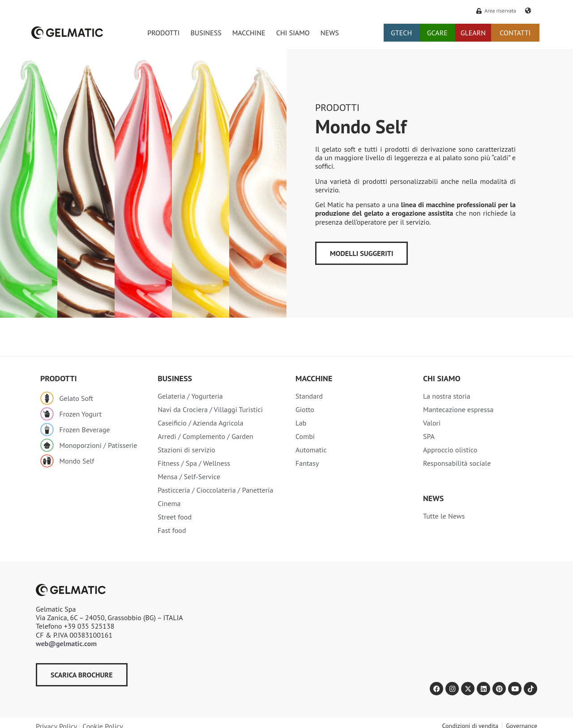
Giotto (305, 409)
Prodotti (337, 107)
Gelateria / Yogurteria (190, 396)
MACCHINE (249, 33)
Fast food (172, 530)
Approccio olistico (450, 450)
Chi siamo (442, 378)
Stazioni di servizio (186, 450)
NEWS (330, 33)
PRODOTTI (163, 33)
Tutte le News (444, 516)
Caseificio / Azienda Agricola (201, 423)
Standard (309, 396)
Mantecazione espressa (458, 409)
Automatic (311, 450)
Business (175, 378)
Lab (301, 423)
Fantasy (307, 463)
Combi (305, 436)
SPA (429, 436)
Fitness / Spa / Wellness (194, 463)
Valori (432, 423)
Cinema (169, 503)
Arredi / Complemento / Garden (205, 436)
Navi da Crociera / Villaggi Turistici (210, 409)
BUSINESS (206, 33)
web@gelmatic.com (66, 643)
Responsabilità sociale (457, 463)
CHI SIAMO (293, 33)
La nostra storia (447, 396)
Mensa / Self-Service (189, 477)
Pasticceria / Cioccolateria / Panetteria (215, 490)
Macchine (314, 378)
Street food (175, 517)
